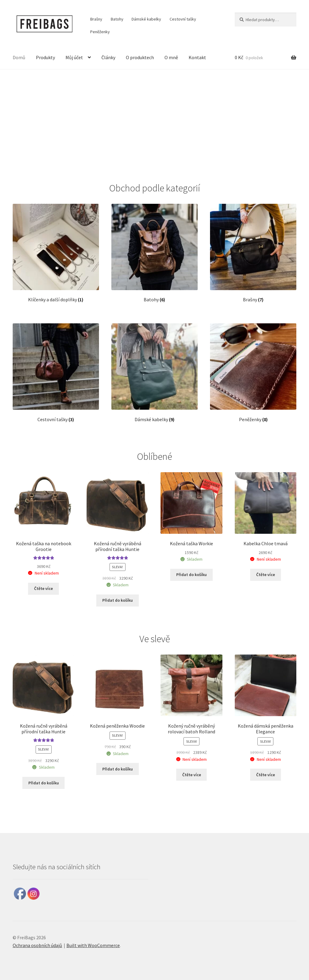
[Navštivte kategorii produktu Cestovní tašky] (56, 373)
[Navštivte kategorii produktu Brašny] (253, 253)
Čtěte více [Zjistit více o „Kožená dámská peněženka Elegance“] (266, 775)
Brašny (96, 19)
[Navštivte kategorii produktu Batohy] (154, 253)
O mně (171, 57)
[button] (9, 121)
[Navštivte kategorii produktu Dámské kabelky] (154, 373)
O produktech (140, 57)
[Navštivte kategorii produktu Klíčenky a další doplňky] (56, 253)
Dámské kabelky (146, 19)
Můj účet (74, 57)
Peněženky (100, 32)
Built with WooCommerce (93, 945)
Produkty (45, 57)
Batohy (117, 19)
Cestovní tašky (183, 19)
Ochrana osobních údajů (37, 945)
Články (108, 57)
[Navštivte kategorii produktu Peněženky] (253, 373)
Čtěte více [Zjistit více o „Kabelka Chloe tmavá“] (266, 575)
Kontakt (197, 57)
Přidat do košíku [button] (118, 600)
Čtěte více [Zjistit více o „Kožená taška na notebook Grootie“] (43, 588)
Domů (19, 57)
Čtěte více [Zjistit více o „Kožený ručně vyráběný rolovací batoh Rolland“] (192, 775)
